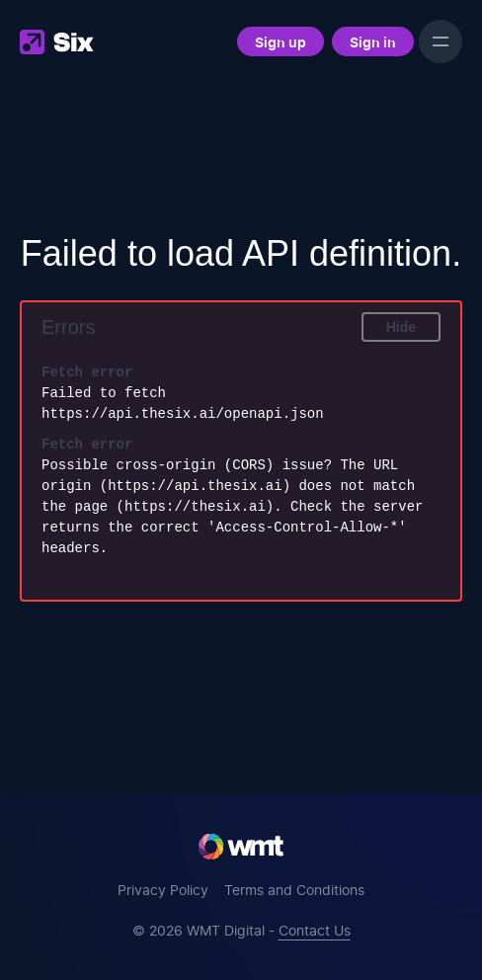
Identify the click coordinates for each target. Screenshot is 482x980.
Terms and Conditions (294, 890)
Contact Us (315, 930)
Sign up (281, 42)
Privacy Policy (163, 890)
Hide (401, 327)
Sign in (373, 42)
